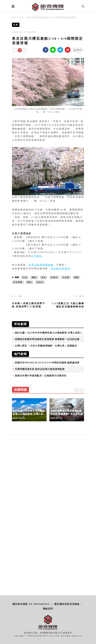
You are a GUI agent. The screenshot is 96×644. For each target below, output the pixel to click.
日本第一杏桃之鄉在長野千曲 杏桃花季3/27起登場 (29, 305)
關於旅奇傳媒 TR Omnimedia (31, 604)
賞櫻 (76, 277)
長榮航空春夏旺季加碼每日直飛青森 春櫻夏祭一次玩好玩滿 (47, 339)
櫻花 (29, 282)
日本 (21, 18)
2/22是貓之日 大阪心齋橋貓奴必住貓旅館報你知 (68, 305)
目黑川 (54, 277)
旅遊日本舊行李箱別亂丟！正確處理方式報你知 (41, 376)
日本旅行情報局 (60, 269)
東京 (44, 277)
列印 (78, 50)
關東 (34, 277)
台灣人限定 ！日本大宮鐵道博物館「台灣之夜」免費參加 (46, 346)
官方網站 (36, 256)
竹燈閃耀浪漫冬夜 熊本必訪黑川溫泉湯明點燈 (40, 369)
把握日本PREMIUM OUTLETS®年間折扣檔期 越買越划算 (47, 363)
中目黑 (66, 277)
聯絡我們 (48, 609)
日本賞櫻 (18, 282)
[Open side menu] (13, 6)
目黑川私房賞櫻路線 (41, 265)
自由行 (40, 282)
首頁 (13, 18)
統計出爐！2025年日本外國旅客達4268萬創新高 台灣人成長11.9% (51, 333)
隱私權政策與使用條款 (67, 604)
